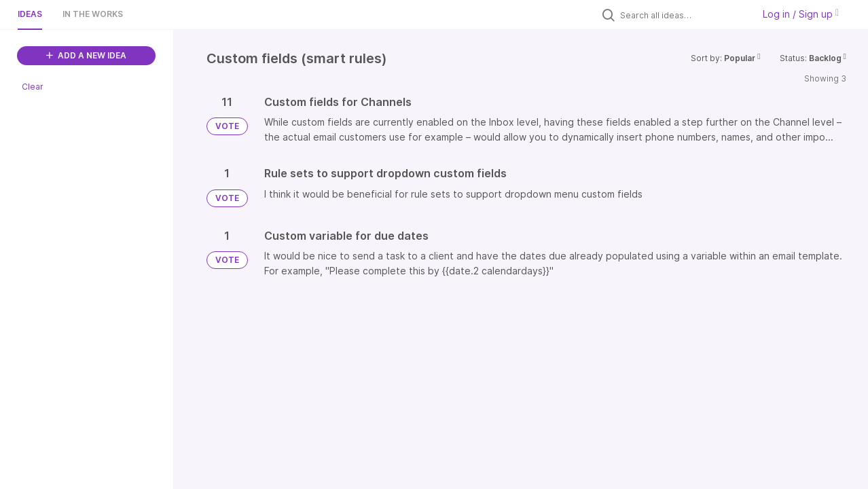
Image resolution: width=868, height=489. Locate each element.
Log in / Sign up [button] (801, 14)
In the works (93, 14)
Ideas (30, 14)
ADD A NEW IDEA (86, 55)
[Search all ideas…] (683, 15)
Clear (33, 87)
